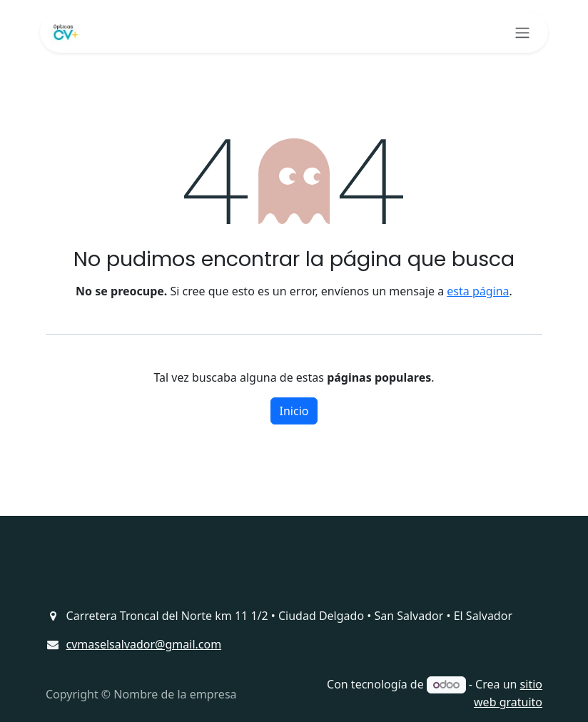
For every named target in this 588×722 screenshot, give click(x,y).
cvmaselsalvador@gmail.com (144, 644)
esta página (478, 291)
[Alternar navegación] (522, 32)
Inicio (294, 411)
